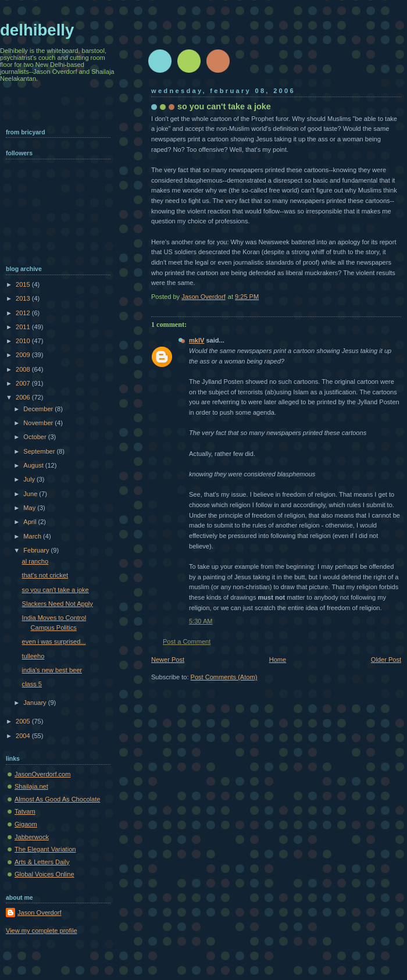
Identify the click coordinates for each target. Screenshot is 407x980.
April (31, 522)
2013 (24, 298)
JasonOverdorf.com (42, 774)
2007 (24, 383)
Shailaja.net (31, 786)
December (39, 409)
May (30, 508)
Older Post (386, 660)
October (35, 437)
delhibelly (37, 30)
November (39, 423)
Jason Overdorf (40, 913)
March (33, 536)
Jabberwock (32, 837)
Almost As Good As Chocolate (57, 799)
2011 (24, 327)
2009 (24, 355)
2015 (24, 284)
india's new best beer (52, 670)
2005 (24, 721)
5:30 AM (201, 621)
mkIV (197, 340)
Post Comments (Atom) (224, 677)
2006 (24, 397)
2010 (24, 341)
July (30, 479)
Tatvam (25, 811)
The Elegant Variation (45, 849)
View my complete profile (42, 931)
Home (278, 660)
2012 (24, 313)
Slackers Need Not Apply (58, 604)
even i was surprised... (54, 642)
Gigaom (26, 824)
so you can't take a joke (56, 590)
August (34, 465)
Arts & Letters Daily (42, 862)
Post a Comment (187, 642)
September (40, 451)
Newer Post (168, 660)
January (35, 703)
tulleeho (33, 656)
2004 (24, 736)
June (31, 494)
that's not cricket (45, 575)
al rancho (35, 561)
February (37, 550)
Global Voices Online (44, 874)
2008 (24, 369)
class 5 (32, 684)
